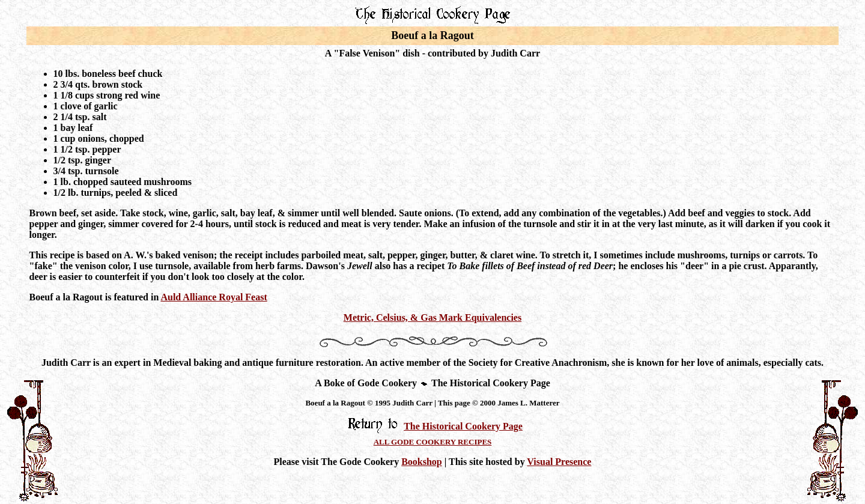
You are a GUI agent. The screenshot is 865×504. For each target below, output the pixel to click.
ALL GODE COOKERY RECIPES (433, 442)
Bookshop (422, 462)
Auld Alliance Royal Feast (214, 297)
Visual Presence (559, 462)
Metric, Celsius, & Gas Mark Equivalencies (432, 317)
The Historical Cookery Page (463, 426)
